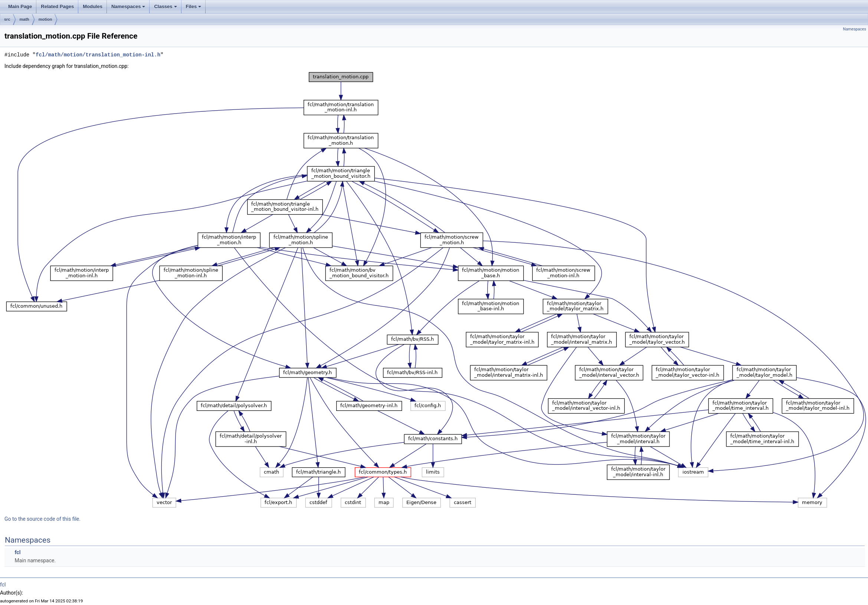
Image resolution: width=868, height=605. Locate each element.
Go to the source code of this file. (42, 519)
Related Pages (57, 6)
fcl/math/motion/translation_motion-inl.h (98, 55)
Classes (165, 6)
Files (194, 6)
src (7, 19)
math (24, 19)
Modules (93, 6)
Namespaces (128, 6)
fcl (17, 552)
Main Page (20, 6)
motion (45, 19)
